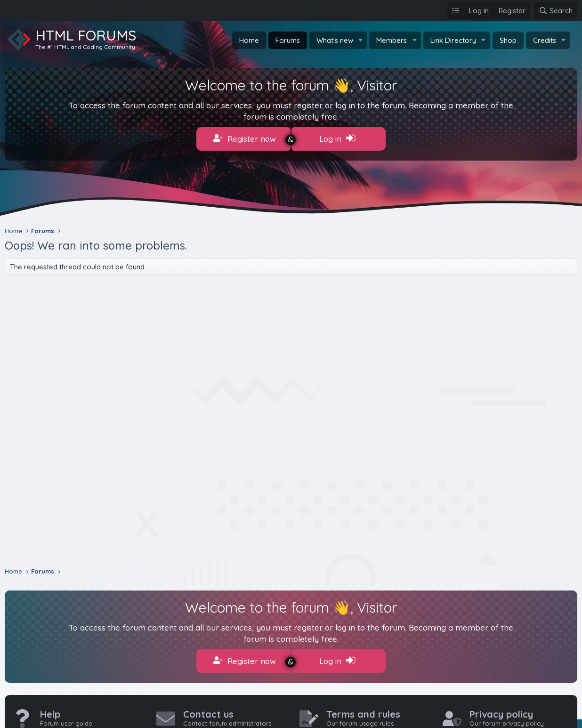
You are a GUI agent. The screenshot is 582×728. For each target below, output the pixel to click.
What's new (335, 40)
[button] (360, 40)
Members (392, 40)
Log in (337, 138)
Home (249, 40)
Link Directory (453, 40)
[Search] (556, 11)
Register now (245, 138)
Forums (288, 40)
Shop (508, 40)
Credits (545, 40)
